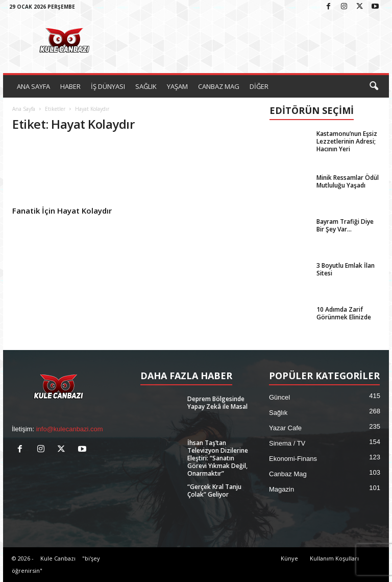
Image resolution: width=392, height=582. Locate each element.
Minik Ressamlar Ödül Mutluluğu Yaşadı (348, 181)
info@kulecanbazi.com (70, 429)
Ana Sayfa (24, 109)
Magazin (281, 489)
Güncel (279, 397)
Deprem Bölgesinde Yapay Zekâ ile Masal (217, 403)
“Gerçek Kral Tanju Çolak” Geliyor (214, 491)
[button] (374, 86)
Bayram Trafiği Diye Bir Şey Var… (345, 225)
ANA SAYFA (33, 86)
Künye (289, 558)
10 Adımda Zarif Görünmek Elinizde (344, 313)
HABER (70, 86)
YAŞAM (177, 86)
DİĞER (259, 86)
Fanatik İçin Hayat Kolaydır (62, 211)
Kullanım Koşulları (334, 558)
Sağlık (278, 413)
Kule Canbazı (58, 558)
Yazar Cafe (285, 428)
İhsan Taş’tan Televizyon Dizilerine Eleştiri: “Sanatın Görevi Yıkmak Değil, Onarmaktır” (218, 458)
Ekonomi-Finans (293, 459)
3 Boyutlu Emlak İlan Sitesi (346, 269)
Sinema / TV (287, 443)
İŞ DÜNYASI (108, 86)
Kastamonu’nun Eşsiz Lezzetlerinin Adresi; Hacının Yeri (347, 141)
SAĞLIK (146, 86)
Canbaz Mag (288, 474)
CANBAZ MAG (219, 86)
